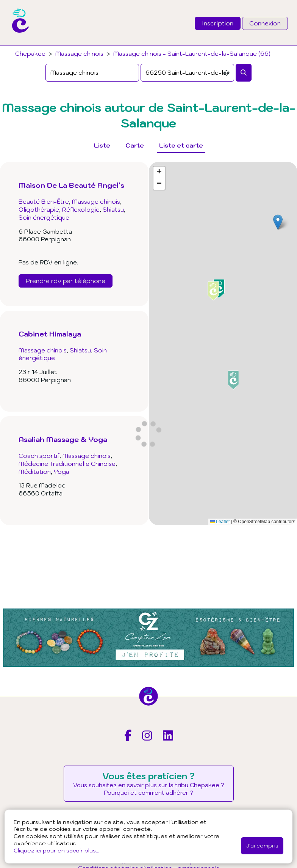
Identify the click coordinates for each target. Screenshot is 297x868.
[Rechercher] (244, 73)
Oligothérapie (39, 209)
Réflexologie (81, 209)
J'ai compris (262, 845)
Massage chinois (79, 53)
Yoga (62, 472)
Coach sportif (39, 456)
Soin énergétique (44, 217)
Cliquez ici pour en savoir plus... (56, 850)
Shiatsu (113, 209)
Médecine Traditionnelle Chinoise (67, 464)
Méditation (35, 472)
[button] (278, 222)
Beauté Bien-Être (44, 201)
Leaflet (220, 522)
